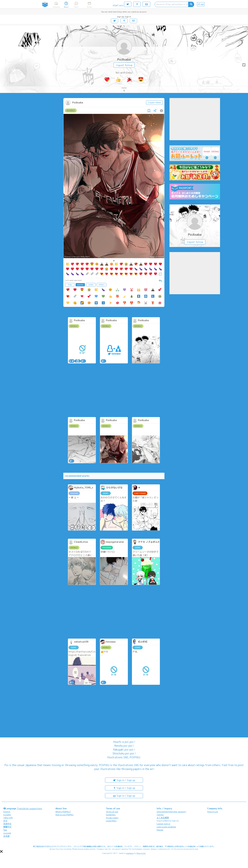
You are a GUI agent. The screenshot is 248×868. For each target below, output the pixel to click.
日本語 (6, 836)
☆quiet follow (124, 65)
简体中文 (7, 824)
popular (80, 285)
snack (91, 285)
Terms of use (112, 812)
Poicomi (160, 830)
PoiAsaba (124, 59)
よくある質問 (163, 818)
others (102, 285)
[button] (1, 851)
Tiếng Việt (8, 818)
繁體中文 (7, 827)
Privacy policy (112, 818)
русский (7, 833)
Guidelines (111, 815)
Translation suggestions (29, 808)
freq (70, 285)
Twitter (160, 815)
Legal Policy (111, 821)
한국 (5, 821)
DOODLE (71, 111)
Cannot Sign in (163, 824)
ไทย (5, 830)
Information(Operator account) (171, 812)
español (7, 815)
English (7, 812)
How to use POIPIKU (64, 815)
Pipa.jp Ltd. (213, 812)
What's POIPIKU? (63, 812)
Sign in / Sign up (124, 780)
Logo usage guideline (166, 827)
